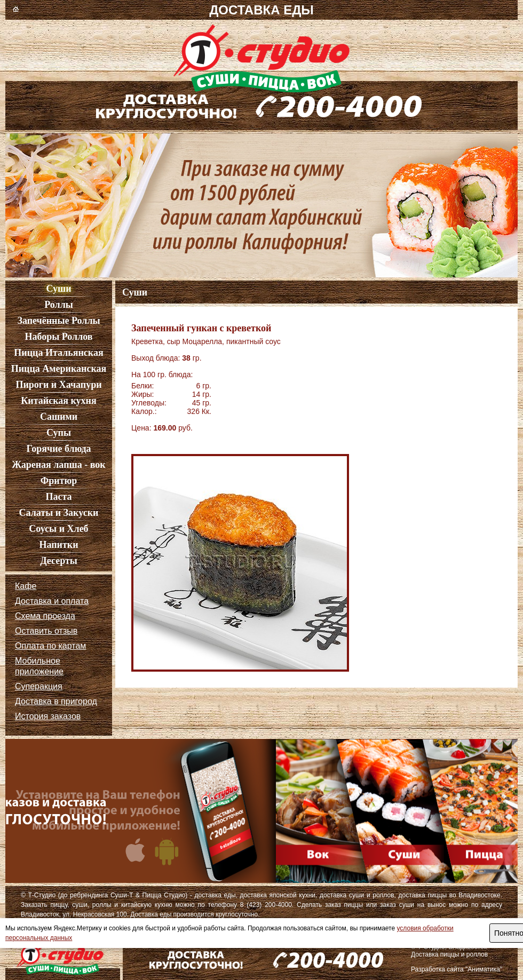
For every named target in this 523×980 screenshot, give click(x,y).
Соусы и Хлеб (58, 529)
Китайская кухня (58, 401)
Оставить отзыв (46, 631)
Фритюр (59, 481)
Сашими (59, 417)
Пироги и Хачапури (58, 385)
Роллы (59, 305)
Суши (58, 289)
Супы (59, 433)
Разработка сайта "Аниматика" (457, 969)
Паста (58, 497)
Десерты (59, 561)
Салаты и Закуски (59, 513)
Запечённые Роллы (58, 321)
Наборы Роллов (58, 337)
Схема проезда (45, 616)
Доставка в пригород (56, 701)
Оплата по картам (50, 646)
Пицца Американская (59, 369)
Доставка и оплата (52, 601)
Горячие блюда (58, 449)
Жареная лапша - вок (58, 465)
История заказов (48, 716)
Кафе (26, 586)
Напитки (58, 545)
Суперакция (39, 686)
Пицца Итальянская (58, 353)
